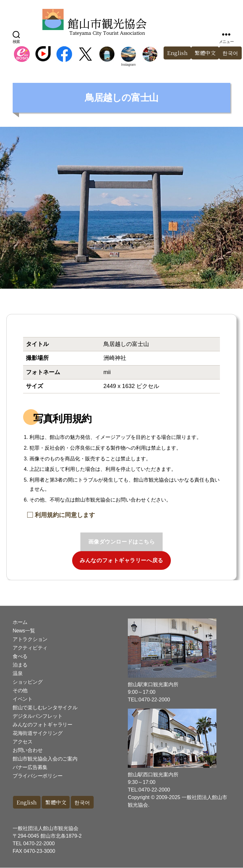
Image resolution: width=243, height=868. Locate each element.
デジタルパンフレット (37, 716)
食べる (20, 656)
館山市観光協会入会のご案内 (45, 759)
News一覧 (24, 631)
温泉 (18, 673)
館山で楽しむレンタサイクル (45, 708)
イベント (23, 699)
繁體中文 (203, 53)
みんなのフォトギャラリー (43, 725)
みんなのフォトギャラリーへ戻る (121, 560)
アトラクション (30, 639)
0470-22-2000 (39, 844)
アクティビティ (30, 648)
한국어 (85, 802)
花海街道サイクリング (37, 733)
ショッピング (28, 682)
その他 (20, 690)
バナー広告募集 (30, 767)
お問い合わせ (28, 750)
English (175, 53)
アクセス (23, 742)
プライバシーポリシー (37, 776)
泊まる (20, 665)
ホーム (20, 622)
